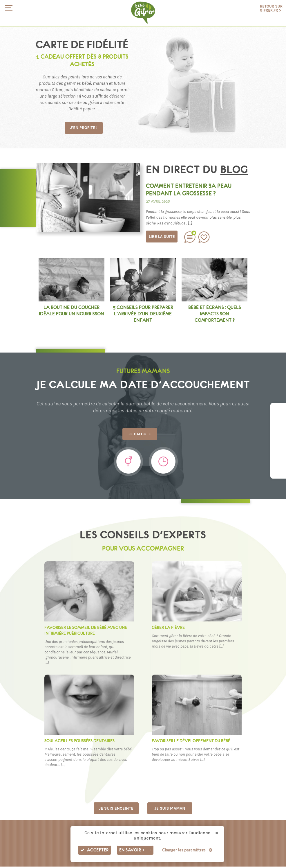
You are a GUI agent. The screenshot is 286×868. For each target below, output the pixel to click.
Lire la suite (162, 237)
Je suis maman (170, 809)
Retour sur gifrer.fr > (271, 8)
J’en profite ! (85, 128)
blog (234, 169)
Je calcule (143, 435)
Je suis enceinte (116, 809)
